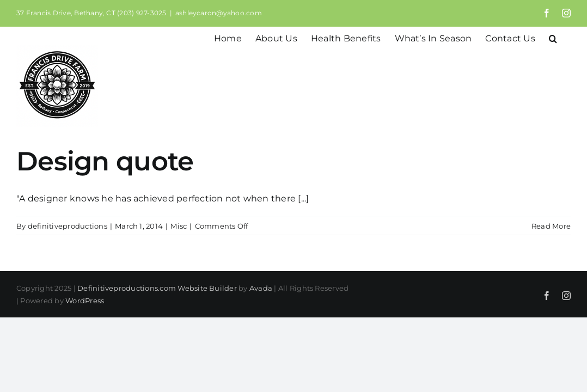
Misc (179, 226)
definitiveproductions (68, 226)
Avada (261, 288)
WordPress (85, 301)
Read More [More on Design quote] (551, 226)
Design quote (105, 161)
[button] (567, 38)
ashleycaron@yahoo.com (219, 13)
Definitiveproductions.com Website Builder (157, 288)
